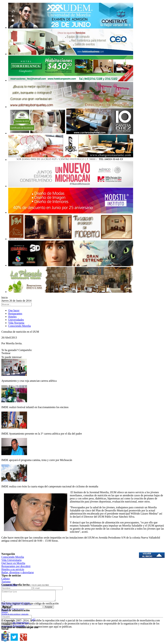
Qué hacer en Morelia (13, 563)
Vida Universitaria (11, 560)
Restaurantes (15, 314)
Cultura (5, 579)
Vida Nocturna (16, 323)
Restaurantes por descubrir (16, 566)
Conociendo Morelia (20, 326)
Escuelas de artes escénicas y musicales (15, 614)
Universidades (16, 320)
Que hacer (14, 310)
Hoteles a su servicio (13, 569)
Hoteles (12, 317)
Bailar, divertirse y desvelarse (18, 572)
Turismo (6, 582)
